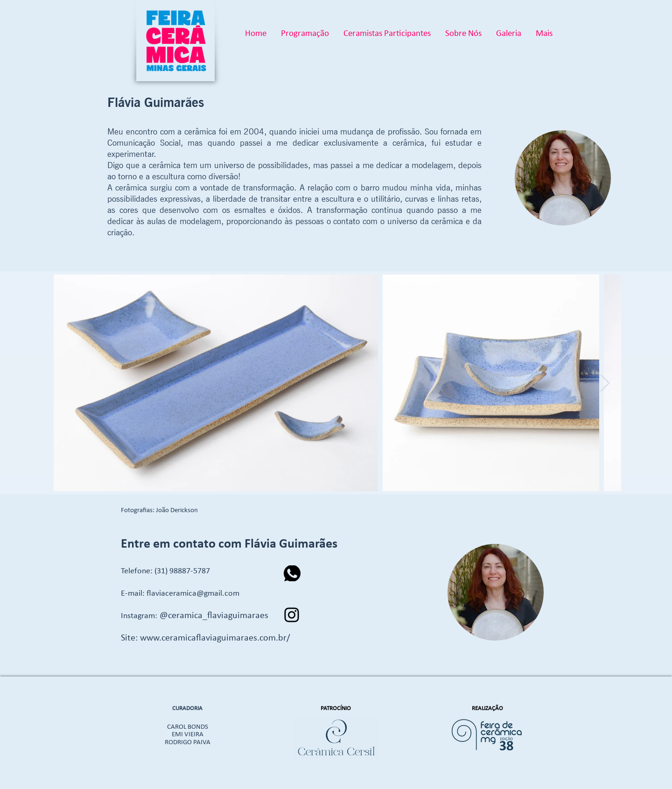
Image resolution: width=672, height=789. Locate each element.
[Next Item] (605, 383)
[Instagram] (292, 615)
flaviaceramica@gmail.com (193, 594)
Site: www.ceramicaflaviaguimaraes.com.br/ (206, 638)
